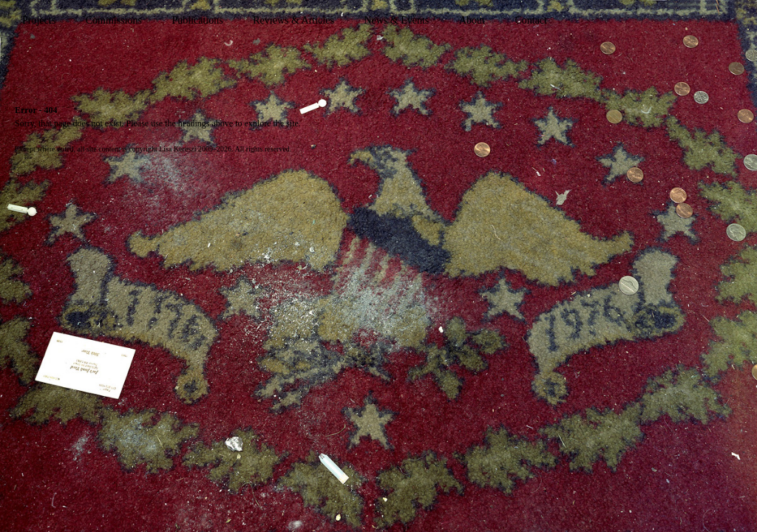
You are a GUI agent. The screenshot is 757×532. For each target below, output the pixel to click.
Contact (531, 20)
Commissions (114, 20)
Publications (197, 20)
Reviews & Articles (293, 20)
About (472, 20)
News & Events (396, 20)
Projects (39, 20)
